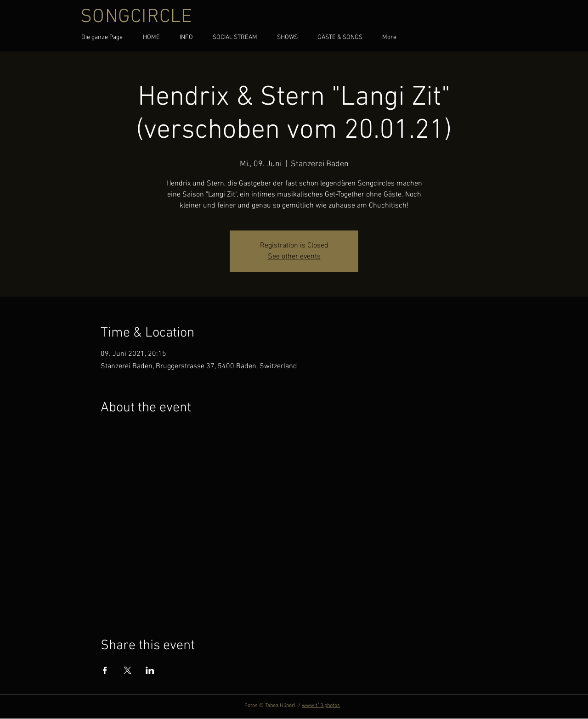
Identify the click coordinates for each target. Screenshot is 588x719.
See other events (294, 257)
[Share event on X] (127, 670)
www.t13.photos (321, 706)
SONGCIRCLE (136, 17)
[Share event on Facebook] (105, 670)
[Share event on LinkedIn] (150, 670)
